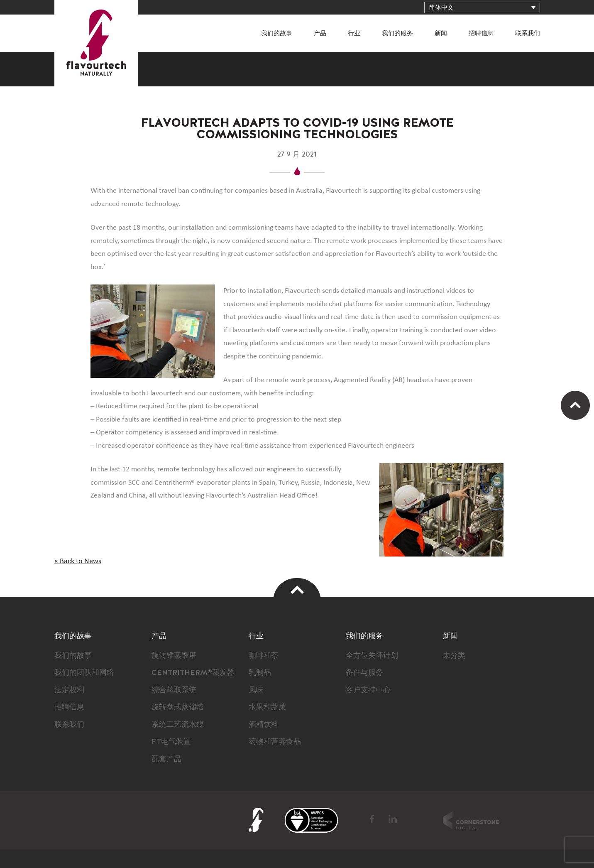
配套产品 (166, 759)
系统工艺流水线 (178, 725)
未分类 (454, 656)
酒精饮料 (264, 725)
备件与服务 (364, 673)
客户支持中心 (368, 690)
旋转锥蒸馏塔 (174, 656)
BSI (311, 820)
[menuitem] (482, 7)
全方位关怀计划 (372, 656)
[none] (482, 7)
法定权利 (69, 690)
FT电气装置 (171, 742)
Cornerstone (471, 820)
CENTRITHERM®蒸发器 (193, 673)
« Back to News (78, 561)
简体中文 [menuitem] (441, 8)
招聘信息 (481, 33)
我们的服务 (397, 33)
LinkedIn (393, 819)
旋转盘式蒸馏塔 (178, 707)
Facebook (373, 819)
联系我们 (528, 33)
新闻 (441, 33)
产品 (320, 33)
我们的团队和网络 (84, 673)
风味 (256, 690)
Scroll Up (575, 405)
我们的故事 (277, 33)
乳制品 (260, 673)
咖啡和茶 (264, 656)
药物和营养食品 (275, 742)
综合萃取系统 (174, 690)
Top (297, 590)
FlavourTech (96, 43)
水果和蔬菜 (267, 707)
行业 (354, 33)
